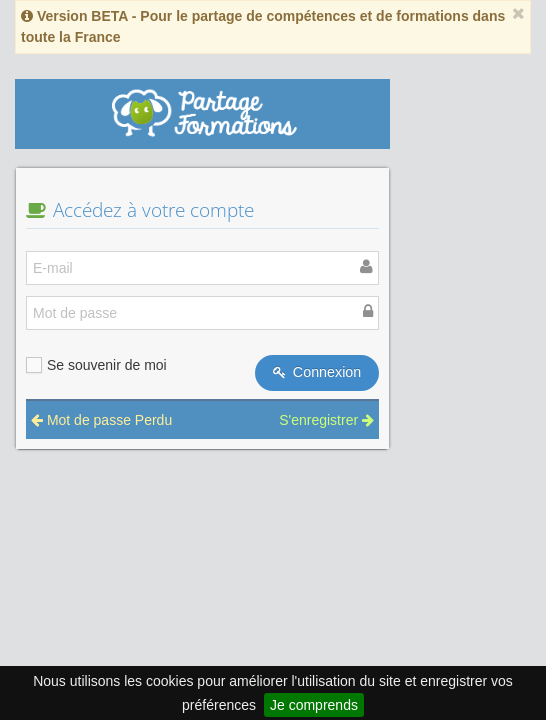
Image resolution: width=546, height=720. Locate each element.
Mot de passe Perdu (101, 420)
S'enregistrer (326, 420)
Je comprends (314, 705)
